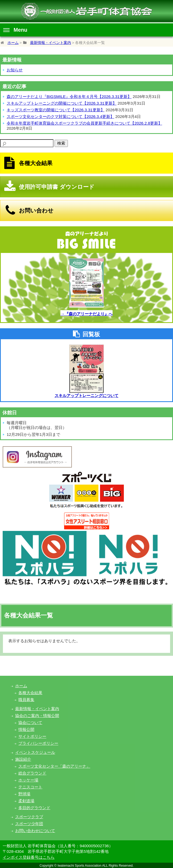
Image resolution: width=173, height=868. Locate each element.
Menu (15, 30)
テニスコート (30, 787)
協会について (30, 722)
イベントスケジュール (35, 752)
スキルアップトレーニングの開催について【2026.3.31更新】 (62, 103)
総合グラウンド (32, 773)
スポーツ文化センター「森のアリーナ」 (54, 766)
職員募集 (26, 700)
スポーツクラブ (29, 817)
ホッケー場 (28, 780)
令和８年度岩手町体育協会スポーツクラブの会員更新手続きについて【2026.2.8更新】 (84, 123)
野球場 (24, 794)
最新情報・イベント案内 (51, 43)
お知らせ (15, 70)
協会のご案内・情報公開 (37, 716)
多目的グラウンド (34, 808)
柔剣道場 (26, 801)
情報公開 (26, 729)
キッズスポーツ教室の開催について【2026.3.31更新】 (56, 110)
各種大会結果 (30, 693)
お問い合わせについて (35, 831)
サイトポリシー (32, 736)
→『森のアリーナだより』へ (86, 314)
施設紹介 (23, 759)
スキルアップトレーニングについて (86, 396)
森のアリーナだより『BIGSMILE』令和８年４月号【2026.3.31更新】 (69, 97)
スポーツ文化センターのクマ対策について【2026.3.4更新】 (60, 116)
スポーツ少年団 (29, 824)
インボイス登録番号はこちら (29, 857)
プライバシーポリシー (38, 743)
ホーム (13, 43)
